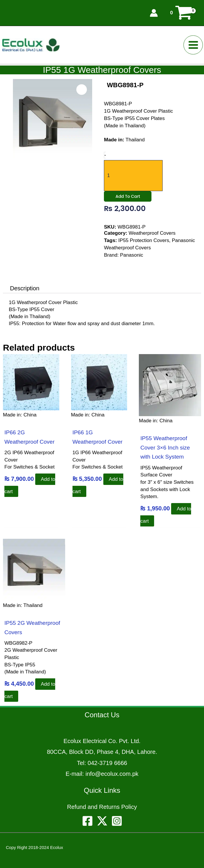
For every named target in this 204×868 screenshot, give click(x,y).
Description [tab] (25, 288)
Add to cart (128, 198)
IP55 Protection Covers (144, 242)
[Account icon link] (154, 13)
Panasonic (132, 256)
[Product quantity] (133, 175)
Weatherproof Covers (152, 234)
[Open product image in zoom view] (82, 90)
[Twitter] (102, 821)
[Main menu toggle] (194, 45)
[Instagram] (117, 821)
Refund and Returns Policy (102, 807)
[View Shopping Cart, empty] (181, 13)
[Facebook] (87, 821)
